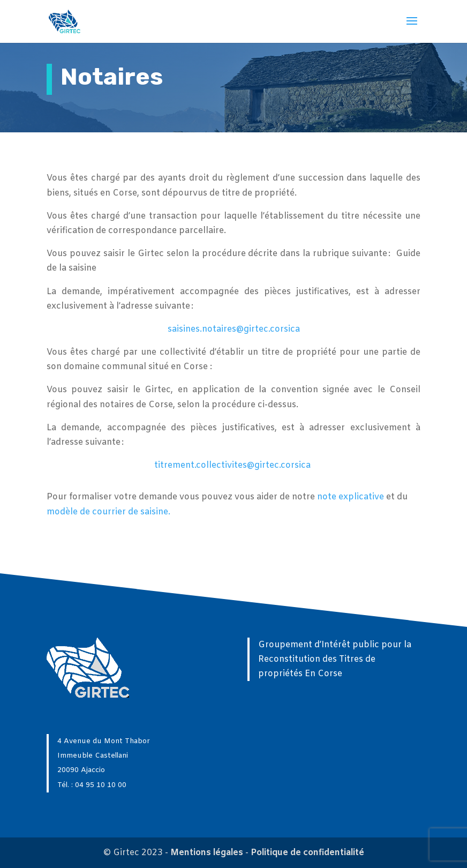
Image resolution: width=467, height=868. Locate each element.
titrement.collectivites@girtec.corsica (232, 465)
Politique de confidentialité (307, 853)
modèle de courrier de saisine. (108, 512)
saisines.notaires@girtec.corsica (234, 329)
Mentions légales (207, 853)
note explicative (351, 497)
